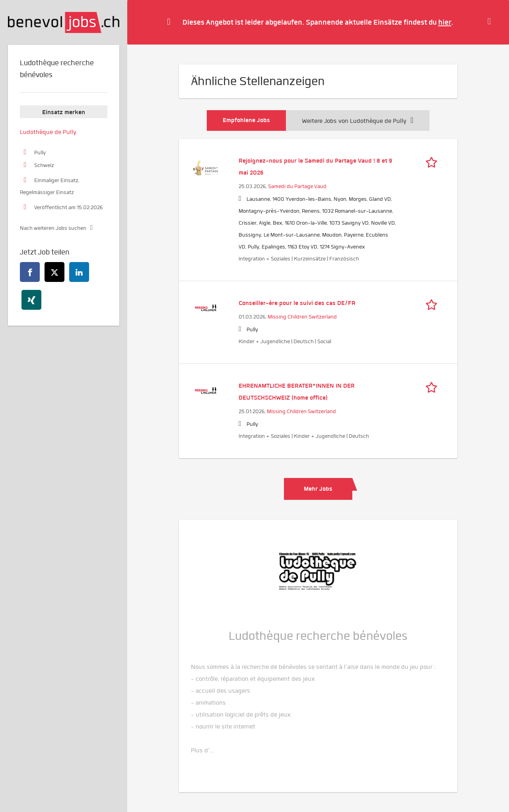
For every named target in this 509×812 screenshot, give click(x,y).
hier (445, 22)
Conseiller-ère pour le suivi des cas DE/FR (297, 303)
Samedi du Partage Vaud (297, 186)
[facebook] (30, 272)
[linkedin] (79, 272)
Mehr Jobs (318, 489)
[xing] (31, 300)
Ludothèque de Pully (48, 132)
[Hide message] (491, 22)
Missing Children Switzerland (302, 317)
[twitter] (54, 272)
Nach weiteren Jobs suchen (53, 228)
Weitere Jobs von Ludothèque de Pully (357, 121)
